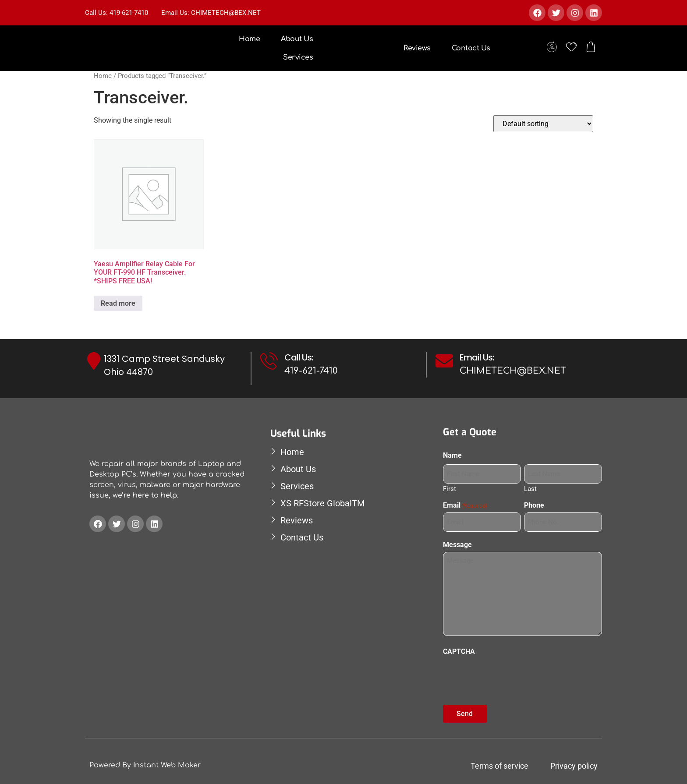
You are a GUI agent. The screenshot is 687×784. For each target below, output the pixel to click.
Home (249, 39)
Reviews (417, 48)
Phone (534, 504)
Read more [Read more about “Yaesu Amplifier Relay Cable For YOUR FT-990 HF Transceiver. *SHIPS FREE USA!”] (118, 303)
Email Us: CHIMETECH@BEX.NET (211, 13)
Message (457, 542)
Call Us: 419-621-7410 (117, 13)
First (450, 487)
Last (530, 487)
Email (465, 504)
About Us (297, 39)
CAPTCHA (459, 649)
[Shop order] (543, 124)
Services (298, 57)
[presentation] (510, 673)
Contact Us (471, 48)
